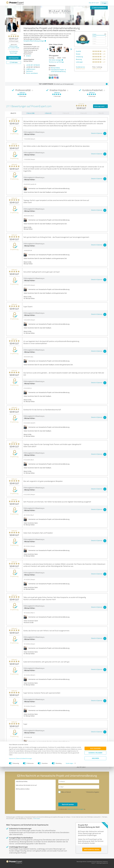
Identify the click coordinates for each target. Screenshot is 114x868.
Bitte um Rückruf (66, 792)
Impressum (12, 860)
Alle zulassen (95, 850)
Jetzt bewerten (14, 58)
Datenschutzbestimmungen (24, 860)
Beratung (79, 59)
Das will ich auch (94, 3)
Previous (48, 49)
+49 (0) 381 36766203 (33, 65)
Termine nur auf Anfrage (56, 62)
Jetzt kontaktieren (99, 8)
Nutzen (78, 54)
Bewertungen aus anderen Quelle (14, 47)
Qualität (78, 51)
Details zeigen (70, 865)
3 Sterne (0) (66, 113)
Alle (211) (13, 113)
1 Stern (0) (101, 113)
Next (71, 49)
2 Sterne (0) (83, 113)
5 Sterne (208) (30, 113)
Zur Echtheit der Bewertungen (14, 52)
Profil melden (37, 819)
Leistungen (79, 62)
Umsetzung (79, 57)
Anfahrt (28, 56)
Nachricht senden (68, 804)
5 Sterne (94, 34)
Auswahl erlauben (95, 854)
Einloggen (104, 3)
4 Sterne (94, 37)
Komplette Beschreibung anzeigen (35, 41)
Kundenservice (80, 67)
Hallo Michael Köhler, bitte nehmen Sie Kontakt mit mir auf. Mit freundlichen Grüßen (35, 795)
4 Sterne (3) (48, 113)
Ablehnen (95, 860)
